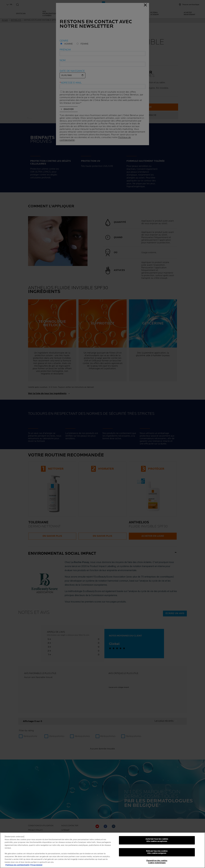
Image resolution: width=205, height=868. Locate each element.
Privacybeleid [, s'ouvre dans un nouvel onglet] (36, 865)
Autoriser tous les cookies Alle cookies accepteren (157, 840)
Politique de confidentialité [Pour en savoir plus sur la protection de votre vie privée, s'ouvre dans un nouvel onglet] (17, 865)
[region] (102, 850)
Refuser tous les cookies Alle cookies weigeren (157, 852)
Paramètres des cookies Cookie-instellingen (157, 862)
